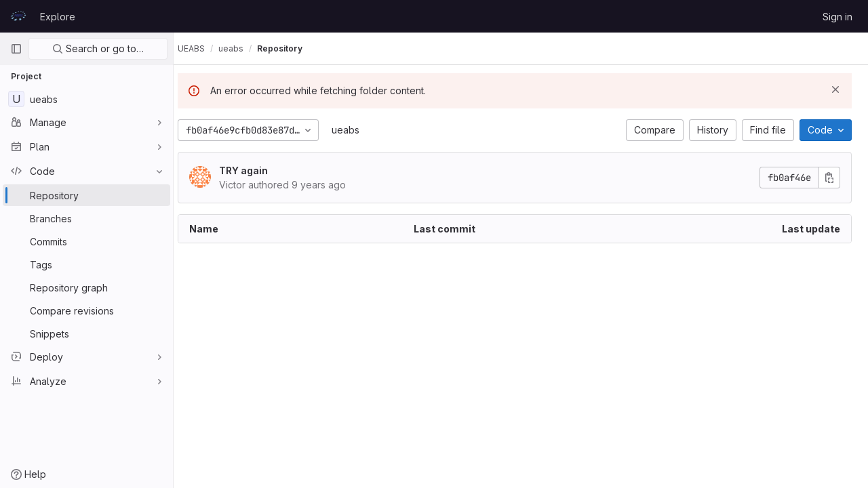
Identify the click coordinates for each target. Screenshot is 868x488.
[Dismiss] (835, 89)
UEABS (203, 48)
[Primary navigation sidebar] (16, 49)
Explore (58, 17)
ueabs (358, 130)
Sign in (837, 17)
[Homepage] (18, 16)
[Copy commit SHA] (829, 178)
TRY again (256, 170)
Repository (292, 48)
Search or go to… (98, 48)
